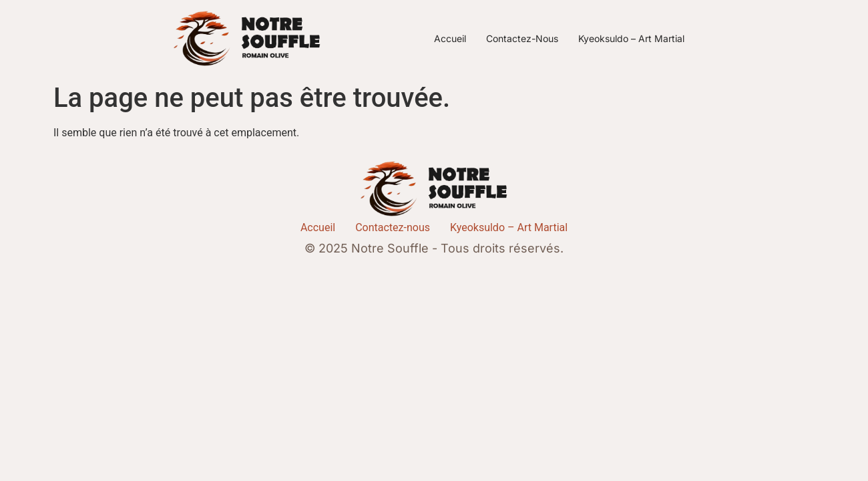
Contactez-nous (522, 38)
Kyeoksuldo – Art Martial (631, 38)
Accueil (450, 38)
